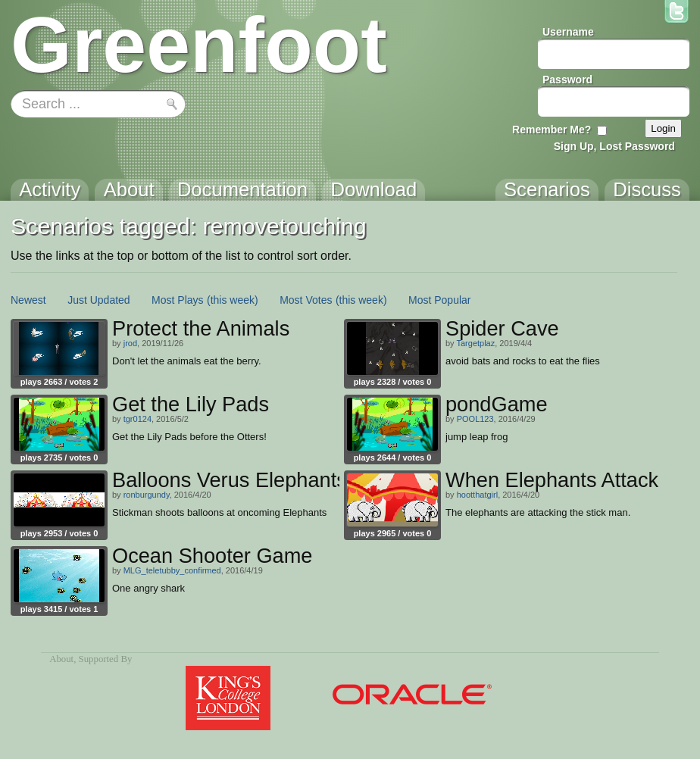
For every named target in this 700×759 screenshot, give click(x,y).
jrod (130, 343)
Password (567, 80)
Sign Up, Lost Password (614, 146)
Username (568, 32)
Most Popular (439, 300)
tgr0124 (137, 419)
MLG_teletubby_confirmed (172, 570)
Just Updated (99, 300)
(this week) (233, 300)
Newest (28, 300)
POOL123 (475, 419)
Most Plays (177, 300)
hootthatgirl (477, 495)
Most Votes (306, 300)
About (61, 659)
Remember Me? (552, 130)
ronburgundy (147, 495)
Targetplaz (475, 343)
